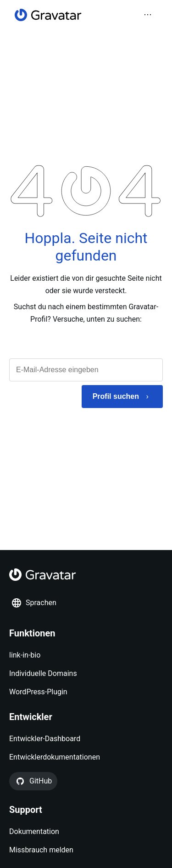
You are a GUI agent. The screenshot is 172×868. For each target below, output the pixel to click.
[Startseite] (48, 15)
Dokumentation (34, 831)
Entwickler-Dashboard (45, 739)
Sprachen (34, 603)
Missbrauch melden (41, 850)
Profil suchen (116, 396)
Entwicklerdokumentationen (55, 757)
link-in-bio (25, 655)
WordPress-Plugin (38, 692)
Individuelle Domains (43, 673)
